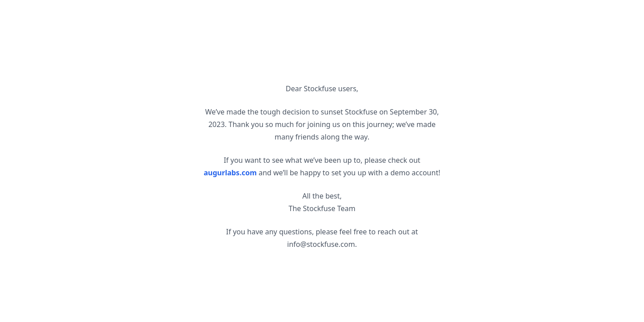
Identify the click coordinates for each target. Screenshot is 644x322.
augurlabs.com (231, 173)
